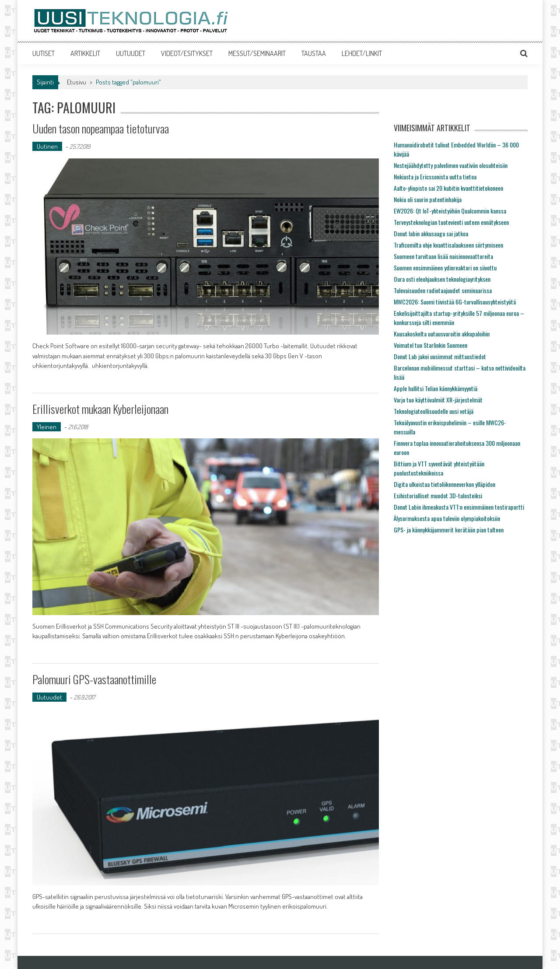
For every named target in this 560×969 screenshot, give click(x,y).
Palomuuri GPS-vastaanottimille (94, 679)
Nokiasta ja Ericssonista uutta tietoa (435, 177)
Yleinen (47, 427)
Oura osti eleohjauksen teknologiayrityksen (442, 279)
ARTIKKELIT (85, 53)
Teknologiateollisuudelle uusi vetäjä (434, 411)
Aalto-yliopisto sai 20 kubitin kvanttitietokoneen (448, 188)
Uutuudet (49, 697)
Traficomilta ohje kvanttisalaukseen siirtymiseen (448, 245)
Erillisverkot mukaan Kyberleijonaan (100, 409)
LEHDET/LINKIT (362, 53)
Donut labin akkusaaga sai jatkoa (431, 233)
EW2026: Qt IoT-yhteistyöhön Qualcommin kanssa (450, 211)
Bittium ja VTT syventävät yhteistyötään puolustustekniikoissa (439, 468)
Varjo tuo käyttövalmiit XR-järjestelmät (438, 400)
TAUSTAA (314, 53)
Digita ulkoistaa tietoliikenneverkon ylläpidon (444, 484)
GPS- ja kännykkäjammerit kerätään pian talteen (449, 530)
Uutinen (47, 146)
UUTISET (44, 53)
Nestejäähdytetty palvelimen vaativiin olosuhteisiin (451, 165)
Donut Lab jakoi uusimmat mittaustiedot (440, 356)
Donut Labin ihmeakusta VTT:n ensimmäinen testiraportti (459, 507)
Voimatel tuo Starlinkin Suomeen (430, 345)
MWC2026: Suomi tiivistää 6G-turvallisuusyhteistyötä (455, 302)
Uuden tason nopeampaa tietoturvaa (101, 128)
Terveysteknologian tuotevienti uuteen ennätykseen (451, 222)
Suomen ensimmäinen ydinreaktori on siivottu (445, 268)
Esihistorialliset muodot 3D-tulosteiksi (438, 495)
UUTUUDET (131, 53)
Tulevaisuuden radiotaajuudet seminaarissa (443, 290)
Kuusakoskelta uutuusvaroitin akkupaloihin (442, 334)
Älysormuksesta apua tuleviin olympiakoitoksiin (447, 518)
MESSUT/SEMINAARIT (257, 53)
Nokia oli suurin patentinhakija (428, 199)
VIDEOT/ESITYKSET (187, 53)
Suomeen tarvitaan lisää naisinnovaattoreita (443, 256)
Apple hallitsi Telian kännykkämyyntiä (436, 388)
